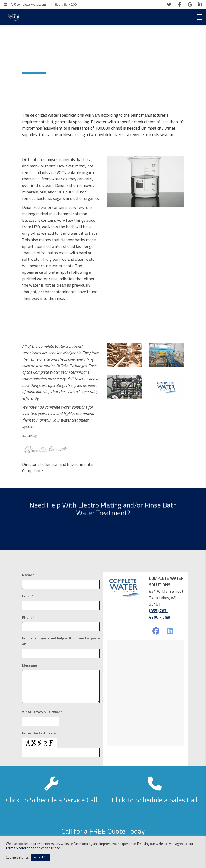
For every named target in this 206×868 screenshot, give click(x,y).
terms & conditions (20, 848)
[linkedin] (200, 4)
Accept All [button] (41, 857)
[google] (190, 4)
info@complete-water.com (27, 4)
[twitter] (169, 4)
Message (29, 665)
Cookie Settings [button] (17, 857)
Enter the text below (39, 733)
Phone (28, 617)
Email (28, 596)
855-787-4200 (66, 4)
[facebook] (179, 4)
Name (28, 575)
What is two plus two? (42, 712)
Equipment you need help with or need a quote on (61, 641)
